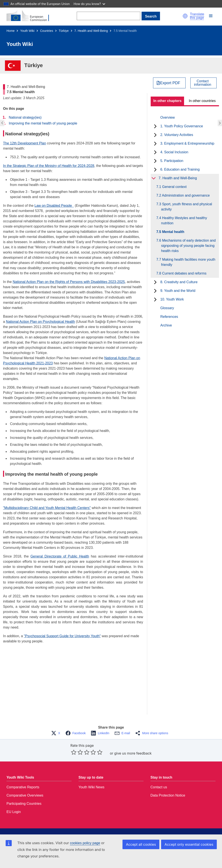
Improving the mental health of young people (43, 123)
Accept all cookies (141, 844)
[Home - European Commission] (30, 16)
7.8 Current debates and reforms (184, 273)
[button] (185, 16)
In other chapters (167, 101)
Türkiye (64, 31)
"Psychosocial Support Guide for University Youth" (62, 636)
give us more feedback (133, 753)
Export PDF (170, 83)
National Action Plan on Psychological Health (40, 322)
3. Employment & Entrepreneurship (187, 143)
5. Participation (172, 161)
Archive (166, 325)
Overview (167, 117)
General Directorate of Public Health (60, 556)
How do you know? (90, 4)
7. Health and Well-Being (91, 31)
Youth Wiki (27, 31)
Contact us (159, 787)
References (169, 317)
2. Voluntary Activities (177, 135)
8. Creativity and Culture (179, 282)
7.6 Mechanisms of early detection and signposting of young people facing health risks (188, 246)
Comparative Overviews (25, 795)
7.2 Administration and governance (185, 195)
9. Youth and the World (178, 291)
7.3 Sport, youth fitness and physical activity (187, 207)
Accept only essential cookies (189, 844)
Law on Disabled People (54, 206)
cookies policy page (85, 843)
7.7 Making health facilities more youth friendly (188, 262)
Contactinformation (203, 83)
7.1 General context (174, 187)
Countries (47, 31)
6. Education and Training (180, 169)
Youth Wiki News (91, 787)
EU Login (14, 812)
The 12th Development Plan (24, 143)
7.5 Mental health (173, 232)
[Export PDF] (169, 83)
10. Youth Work (172, 299)
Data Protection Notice (168, 795)
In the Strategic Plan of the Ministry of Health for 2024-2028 (49, 166)
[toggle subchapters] (155, 126)
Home (11, 31)
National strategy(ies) (25, 117)
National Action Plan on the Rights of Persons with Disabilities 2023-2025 (69, 282)
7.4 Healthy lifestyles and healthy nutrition (184, 221)
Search (151, 16)
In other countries (202, 101)
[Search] (109, 16)
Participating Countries (24, 804)
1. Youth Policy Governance (182, 126)
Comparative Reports (23, 787)
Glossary (167, 308)
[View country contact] (203, 83)
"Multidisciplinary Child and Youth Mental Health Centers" (47, 508)
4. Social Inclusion (174, 152)
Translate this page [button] (197, 16)
